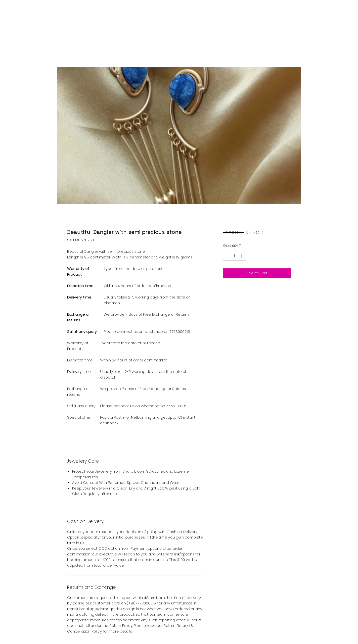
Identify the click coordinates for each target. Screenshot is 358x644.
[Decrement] (227, 256)
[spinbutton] (234, 256)
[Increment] (242, 256)
